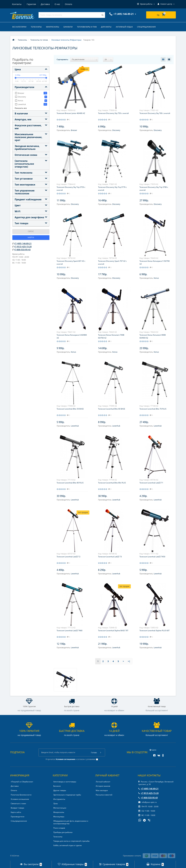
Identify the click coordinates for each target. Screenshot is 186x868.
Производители (18, 817)
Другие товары (60, 790)
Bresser (74, 130)
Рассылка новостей (104, 795)
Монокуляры (59, 817)
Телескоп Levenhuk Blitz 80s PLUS (112, 483)
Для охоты (106, 27)
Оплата (55, 4)
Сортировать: (62, 59)
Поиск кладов (59, 828)
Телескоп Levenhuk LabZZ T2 (69, 557)
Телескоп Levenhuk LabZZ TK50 (152, 557)
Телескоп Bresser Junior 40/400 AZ (71, 113)
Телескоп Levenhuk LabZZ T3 (110, 557)
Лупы (56, 803)
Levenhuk (75, 426)
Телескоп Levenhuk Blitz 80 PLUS (70, 483)
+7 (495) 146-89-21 (23, 243)
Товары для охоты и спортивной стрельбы (71, 841)
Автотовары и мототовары (65, 782)
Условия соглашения (20, 799)
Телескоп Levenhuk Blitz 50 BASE (70, 409)
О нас (44, 4)
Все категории (19, 27)
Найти (31, 237)
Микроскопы (53, 27)
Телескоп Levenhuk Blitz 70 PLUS (153, 409)
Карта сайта (16, 812)
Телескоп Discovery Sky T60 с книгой (155, 113)
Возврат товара (17, 808)
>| (129, 661)
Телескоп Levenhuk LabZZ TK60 (70, 631)
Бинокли (68, 27)
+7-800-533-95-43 (22, 250)
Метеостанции (60, 808)
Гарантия (17, 4)
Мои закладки (102, 790)
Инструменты (59, 799)
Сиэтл (153, 750)
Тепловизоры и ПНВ (87, 27)
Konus (156, 278)
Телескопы (36, 27)
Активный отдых (124, 27)
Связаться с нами (18, 803)
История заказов (103, 786)
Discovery (116, 130)
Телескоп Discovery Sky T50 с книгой (113, 113)
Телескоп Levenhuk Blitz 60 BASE (112, 409)
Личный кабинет (103, 782)
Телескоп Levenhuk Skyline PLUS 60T (155, 631)
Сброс (31, 231)
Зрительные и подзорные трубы (67, 795)
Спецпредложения (146, 27)
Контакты (69, 4)
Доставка (31, 4)
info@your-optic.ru (147, 802)
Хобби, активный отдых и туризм (67, 845)
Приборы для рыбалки (63, 832)
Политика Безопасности (21, 795)
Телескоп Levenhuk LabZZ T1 (151, 483)
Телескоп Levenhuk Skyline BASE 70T (113, 631)
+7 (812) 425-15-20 (23, 246)
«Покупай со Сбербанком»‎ (22, 782)
